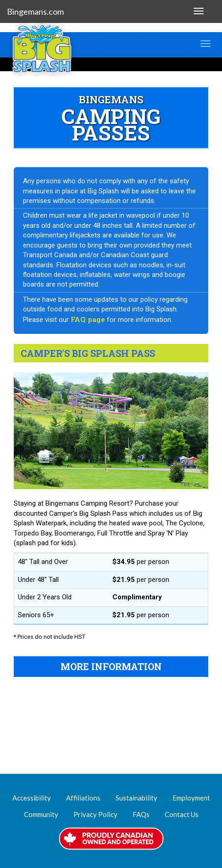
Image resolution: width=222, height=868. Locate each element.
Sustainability (136, 798)
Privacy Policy (95, 814)
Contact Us (182, 814)
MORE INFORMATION (111, 666)
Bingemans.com (35, 11)
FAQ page (88, 319)
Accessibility (32, 798)
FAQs (141, 814)
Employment (191, 798)
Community (41, 814)
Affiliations (83, 798)
